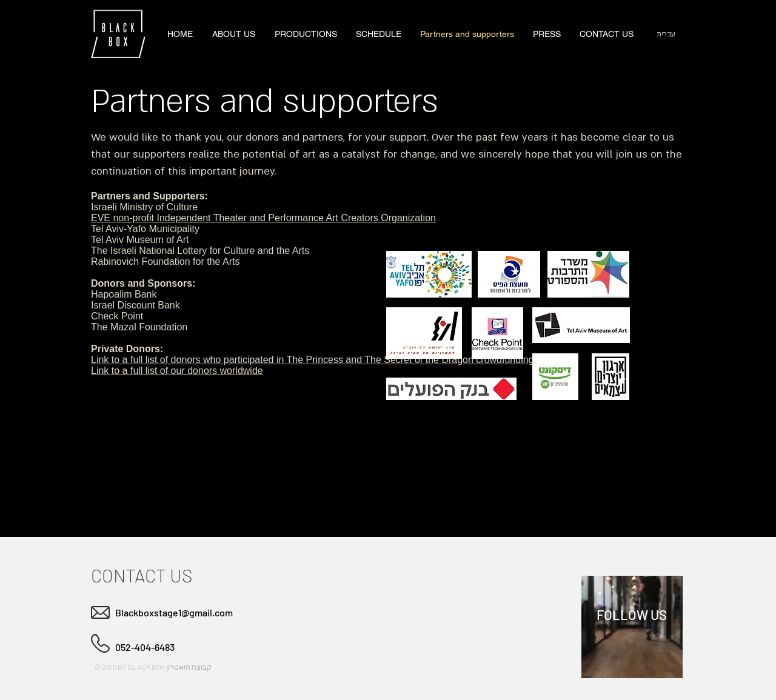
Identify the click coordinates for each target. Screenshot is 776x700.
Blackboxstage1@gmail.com (174, 612)
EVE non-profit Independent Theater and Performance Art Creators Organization (263, 218)
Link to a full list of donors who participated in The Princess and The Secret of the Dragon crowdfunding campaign (335, 360)
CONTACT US (142, 575)
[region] (632, 627)
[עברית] (666, 34)
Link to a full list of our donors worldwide (177, 371)
